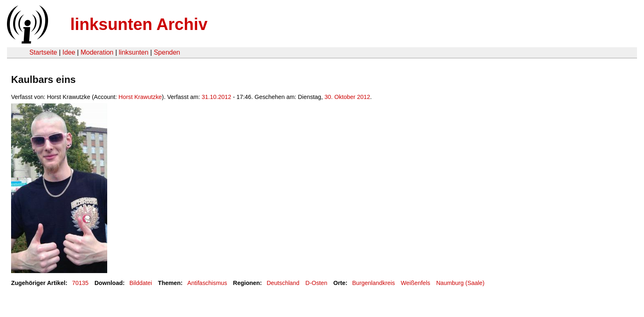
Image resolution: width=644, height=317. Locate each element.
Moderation (97, 52)
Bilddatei (141, 283)
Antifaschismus (207, 283)
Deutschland (283, 283)
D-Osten (317, 283)
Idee (69, 52)
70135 (80, 283)
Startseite (43, 52)
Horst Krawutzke (140, 97)
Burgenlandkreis (373, 283)
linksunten (133, 52)
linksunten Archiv (139, 24)
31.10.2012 (216, 97)
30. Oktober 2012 (347, 97)
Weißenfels (416, 283)
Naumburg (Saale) (460, 283)
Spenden (167, 52)
